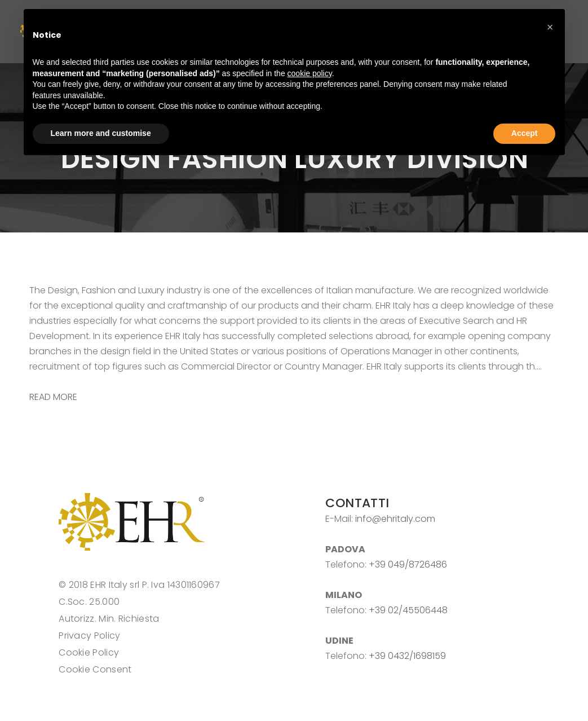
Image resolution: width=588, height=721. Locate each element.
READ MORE (53, 397)
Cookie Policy (89, 652)
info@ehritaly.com (395, 519)
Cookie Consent (95, 669)
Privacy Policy (89, 636)
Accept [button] (525, 133)
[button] (550, 27)
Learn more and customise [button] (101, 133)
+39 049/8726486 (408, 564)
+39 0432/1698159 (407, 656)
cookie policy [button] (310, 73)
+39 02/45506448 (408, 610)
